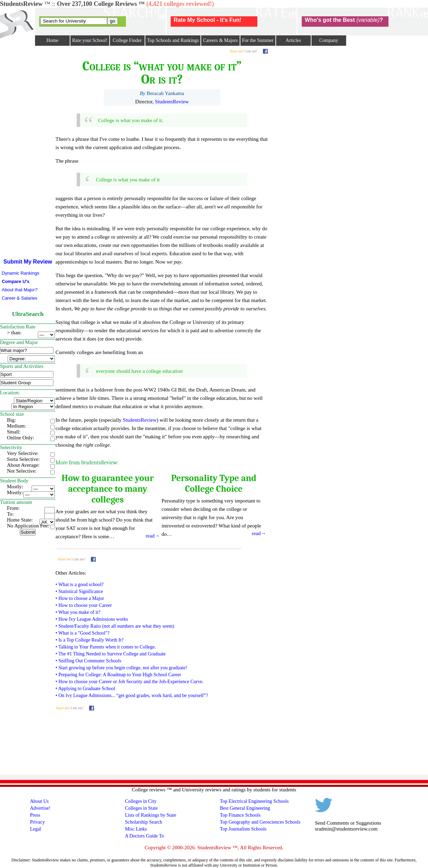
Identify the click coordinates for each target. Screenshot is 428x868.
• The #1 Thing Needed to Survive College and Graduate (110, 654)
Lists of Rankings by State (151, 815)
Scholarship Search (144, 822)
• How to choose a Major (80, 598)
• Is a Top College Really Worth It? (89, 640)
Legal (35, 829)
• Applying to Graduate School (85, 689)
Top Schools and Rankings (173, 40)
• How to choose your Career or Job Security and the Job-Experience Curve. (130, 682)
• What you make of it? (78, 612)
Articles (293, 40)
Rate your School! (90, 40)
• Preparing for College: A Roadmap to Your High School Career (118, 675)
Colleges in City (141, 801)
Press (35, 815)
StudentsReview (172, 102)
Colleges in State (141, 808)
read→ (153, 536)
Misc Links (136, 829)
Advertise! (40, 808)
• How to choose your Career (84, 605)
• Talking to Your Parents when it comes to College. (106, 647)
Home (52, 40)
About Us (39, 801)
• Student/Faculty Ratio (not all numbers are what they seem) (115, 626)
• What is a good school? (80, 585)
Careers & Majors (220, 40)
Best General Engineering (245, 808)
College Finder (127, 40)
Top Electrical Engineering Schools (254, 801)
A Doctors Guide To (144, 836)
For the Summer (258, 40)
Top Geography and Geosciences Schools (260, 822)
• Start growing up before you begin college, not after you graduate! (121, 668)
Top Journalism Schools (243, 829)
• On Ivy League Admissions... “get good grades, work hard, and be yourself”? (132, 695)
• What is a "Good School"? (83, 633)
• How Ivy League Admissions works (92, 619)
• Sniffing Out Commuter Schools (88, 661)
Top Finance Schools (240, 815)
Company (328, 40)
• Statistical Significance (79, 591)
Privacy (37, 822)
